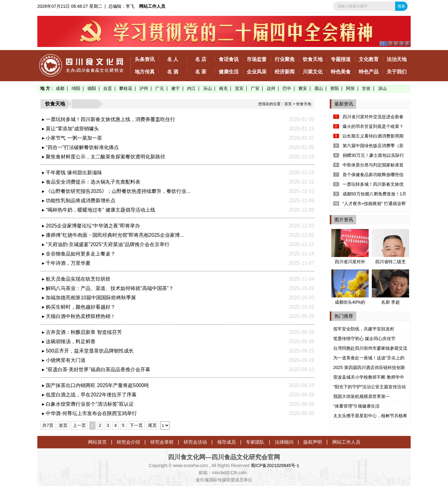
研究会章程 (162, 442)
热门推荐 (344, 316)
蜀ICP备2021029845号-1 (275, 465)
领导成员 (226, 442)
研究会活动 (195, 442)
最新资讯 (344, 104)
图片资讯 (344, 220)
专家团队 (255, 442)
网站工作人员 (152, 6)
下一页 (136, 425)
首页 (288, 104)
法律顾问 (284, 442)
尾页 (152, 425)
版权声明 (313, 442)
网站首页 (97, 442)
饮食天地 (304, 104)
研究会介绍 (128, 442)
